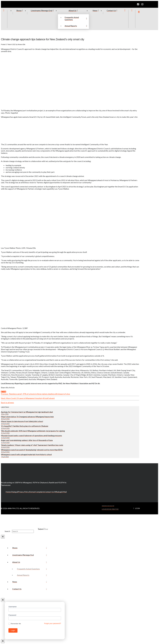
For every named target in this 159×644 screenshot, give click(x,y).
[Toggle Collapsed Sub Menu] (30, 562)
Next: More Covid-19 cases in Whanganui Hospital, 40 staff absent (28, 398)
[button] (139, 19)
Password (12, 615)
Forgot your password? (53, 623)
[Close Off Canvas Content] (3, 600)
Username (12, 607)
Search (7, 531)
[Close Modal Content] (3, 537)
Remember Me (15, 624)
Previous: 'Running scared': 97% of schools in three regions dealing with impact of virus (35, 394)
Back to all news (7, 402)
